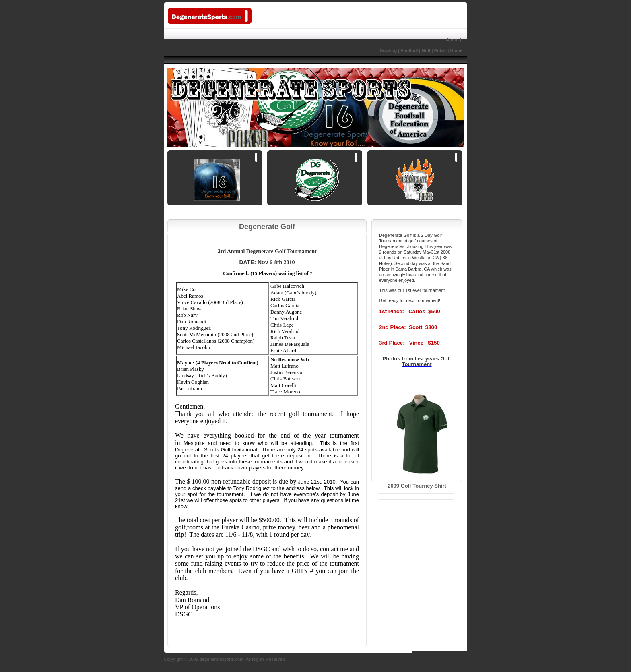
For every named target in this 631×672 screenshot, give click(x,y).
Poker (440, 50)
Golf (426, 50)
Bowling (373, 50)
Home (456, 50)
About (452, 40)
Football (409, 50)
